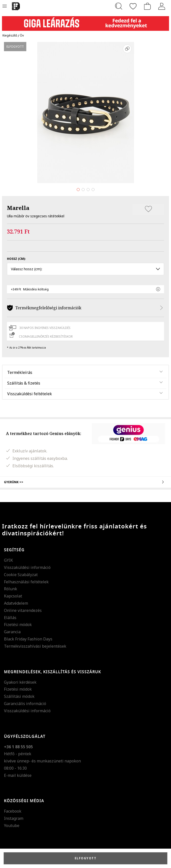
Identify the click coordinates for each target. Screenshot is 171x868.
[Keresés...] (119, 6)
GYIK (8, 560)
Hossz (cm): (16, 259)
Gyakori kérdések (20, 682)
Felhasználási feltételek (26, 582)
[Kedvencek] (133, 6)
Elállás (10, 618)
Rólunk (11, 589)
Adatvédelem (16, 603)
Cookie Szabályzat (21, 575)
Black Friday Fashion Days (28, 639)
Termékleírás (20, 372)
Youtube (12, 826)
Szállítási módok (19, 696)
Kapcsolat (13, 596)
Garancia (12, 632)
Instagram (14, 818)
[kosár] (147, 6)
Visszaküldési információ (27, 567)
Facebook (13, 811)
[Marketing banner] (85, 21)
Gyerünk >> (85, 482)
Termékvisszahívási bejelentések (35, 646)
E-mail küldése (18, 775)
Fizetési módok (18, 625)
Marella (18, 208)
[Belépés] (162, 6)
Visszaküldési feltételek (30, 394)
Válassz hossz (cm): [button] (85, 269)
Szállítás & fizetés (24, 383)
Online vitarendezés (23, 610)
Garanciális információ (25, 704)
